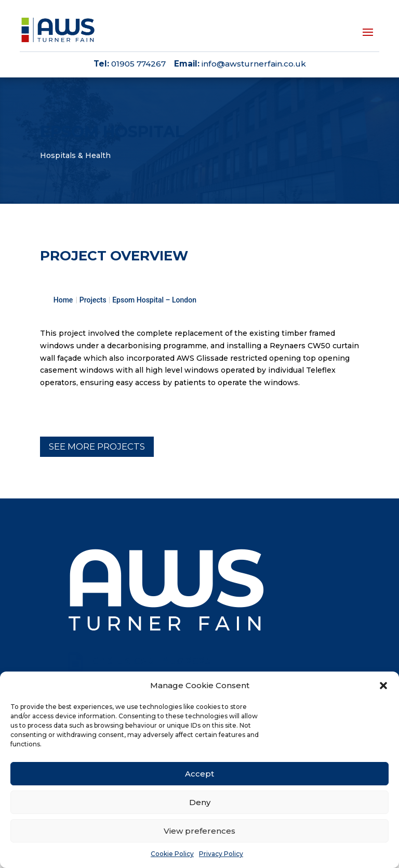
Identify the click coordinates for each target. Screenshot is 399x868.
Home (63, 300)
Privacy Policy (221, 854)
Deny (200, 802)
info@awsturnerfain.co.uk (254, 64)
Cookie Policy (172, 854)
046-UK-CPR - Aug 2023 (152, 661)
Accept (199, 774)
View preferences (199, 831)
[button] (383, 686)
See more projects (97, 446)
